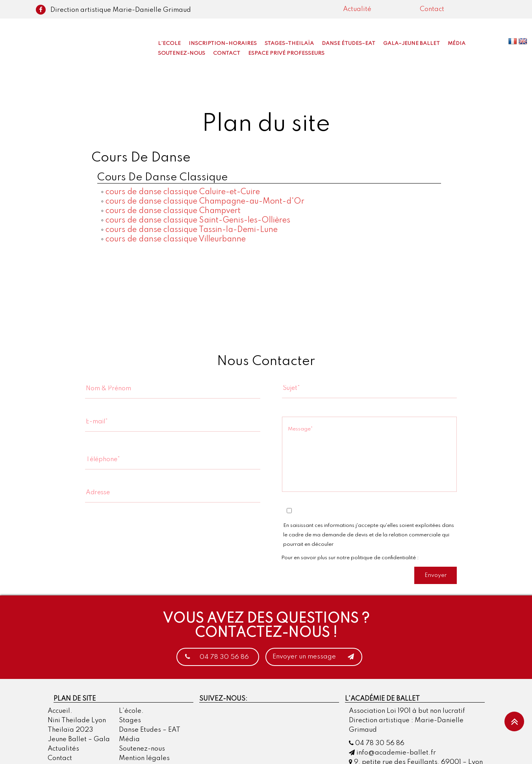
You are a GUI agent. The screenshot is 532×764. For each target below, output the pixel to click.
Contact (432, 9)
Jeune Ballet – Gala (79, 740)
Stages (130, 721)
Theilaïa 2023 (70, 730)
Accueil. (60, 711)
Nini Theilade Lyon (77, 721)
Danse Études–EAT (348, 44)
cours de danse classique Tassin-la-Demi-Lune (192, 230)
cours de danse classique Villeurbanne (176, 239)
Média (457, 44)
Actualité (357, 9)
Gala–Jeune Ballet (412, 44)
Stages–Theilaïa (289, 44)
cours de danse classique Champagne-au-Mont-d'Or (205, 202)
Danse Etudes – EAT (150, 730)
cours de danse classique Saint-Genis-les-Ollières (198, 221)
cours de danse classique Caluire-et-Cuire (183, 192)
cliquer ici (431, 558)
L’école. (131, 711)
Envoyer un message (316, 657)
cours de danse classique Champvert (173, 211)
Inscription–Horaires (223, 44)
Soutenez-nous (182, 53)
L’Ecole (169, 44)
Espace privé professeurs (286, 53)
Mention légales (144, 759)
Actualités (63, 749)
